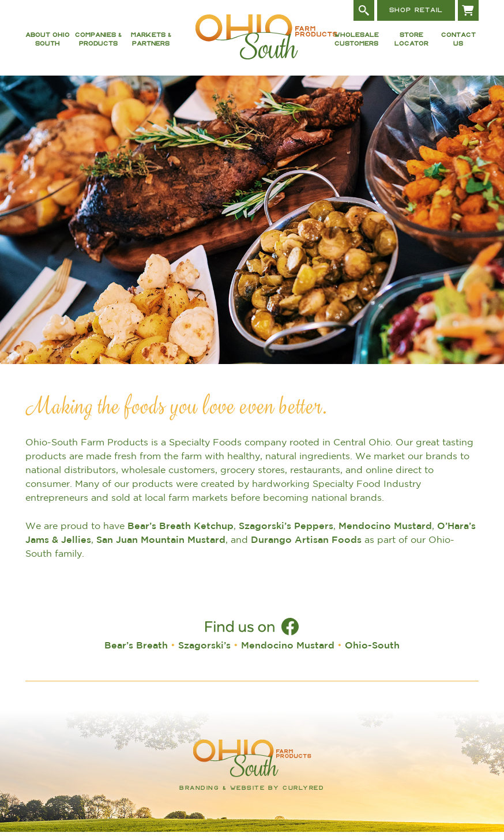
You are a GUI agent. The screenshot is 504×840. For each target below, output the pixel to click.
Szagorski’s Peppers (286, 534)
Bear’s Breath (136, 653)
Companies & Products (98, 44)
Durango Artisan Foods (306, 547)
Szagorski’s (204, 653)
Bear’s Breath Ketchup (180, 534)
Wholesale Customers (356, 44)
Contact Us (458, 44)
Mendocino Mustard (385, 534)
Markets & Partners (151, 44)
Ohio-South (372, 653)
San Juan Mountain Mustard (161, 547)
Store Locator (411, 44)
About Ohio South (48, 44)
